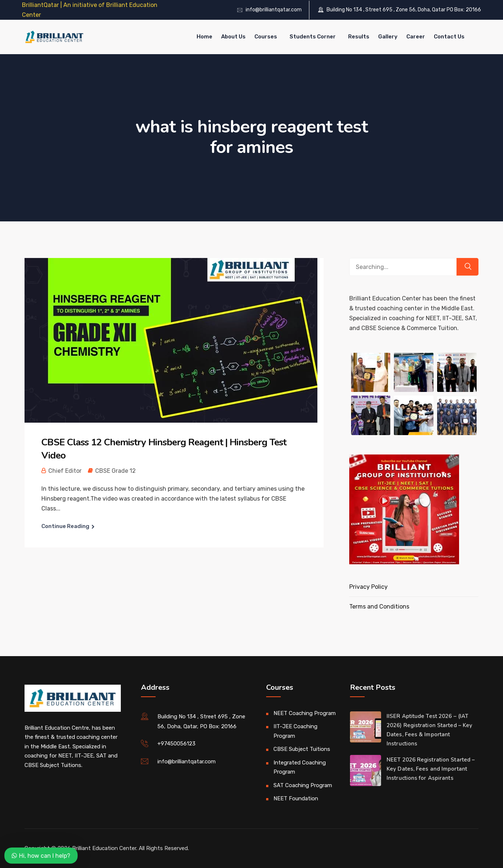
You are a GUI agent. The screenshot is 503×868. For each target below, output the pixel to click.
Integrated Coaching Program (300, 767)
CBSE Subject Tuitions (302, 749)
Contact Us (449, 37)
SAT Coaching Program (303, 785)
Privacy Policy (368, 587)
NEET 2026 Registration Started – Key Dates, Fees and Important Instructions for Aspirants (431, 769)
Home (204, 37)
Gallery (388, 37)
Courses (266, 37)
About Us (233, 37)
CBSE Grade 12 (115, 471)
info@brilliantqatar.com (274, 10)
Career (416, 37)
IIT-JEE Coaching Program (295, 731)
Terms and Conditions (379, 607)
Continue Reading (65, 526)
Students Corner (313, 37)
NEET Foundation (296, 798)
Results (359, 37)
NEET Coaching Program (305, 713)
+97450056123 (176, 744)
